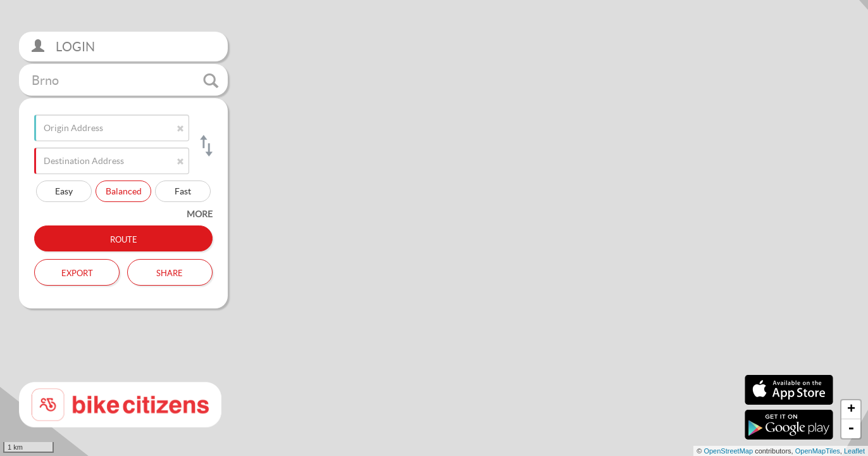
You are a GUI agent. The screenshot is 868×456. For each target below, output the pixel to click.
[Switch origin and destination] (205, 146)
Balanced (124, 191)
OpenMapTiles (818, 451)
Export (77, 272)
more (200, 214)
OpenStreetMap (728, 451)
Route (124, 238)
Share (170, 272)
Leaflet (854, 451)
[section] (434, 228)
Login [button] (63, 47)
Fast (183, 191)
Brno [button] (125, 80)
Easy (64, 191)
